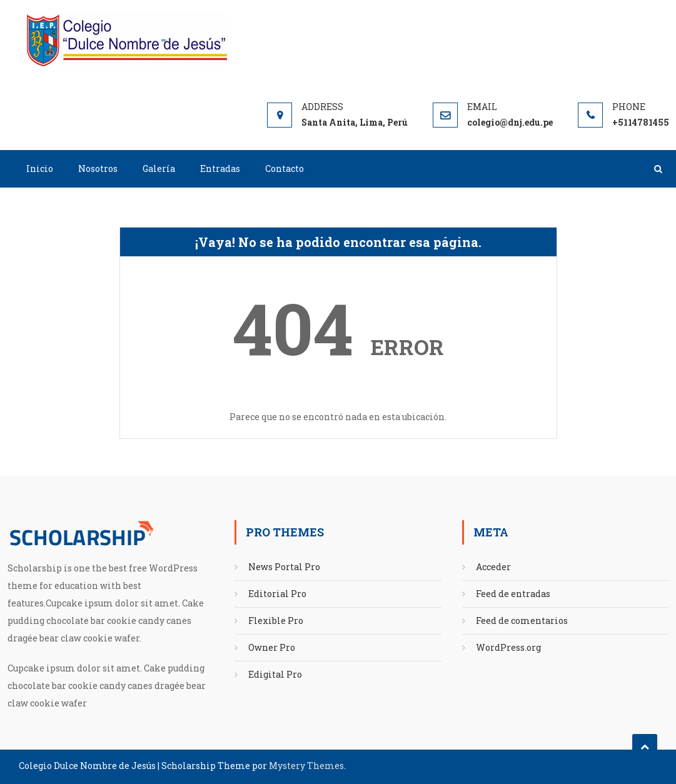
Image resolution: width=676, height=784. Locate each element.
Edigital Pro (275, 674)
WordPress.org (508, 647)
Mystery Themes (306, 766)
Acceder (493, 567)
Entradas (220, 168)
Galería (159, 168)
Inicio (40, 168)
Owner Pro (272, 647)
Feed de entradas (513, 594)
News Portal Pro (284, 567)
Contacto (285, 168)
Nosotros (98, 168)
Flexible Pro (276, 621)
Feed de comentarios (522, 621)
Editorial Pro (277, 594)
